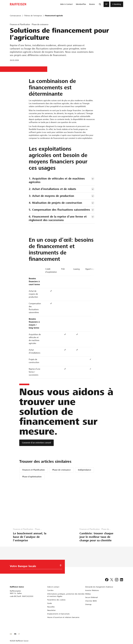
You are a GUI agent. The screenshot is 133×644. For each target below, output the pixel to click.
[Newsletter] (51, 610)
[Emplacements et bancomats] (58, 614)
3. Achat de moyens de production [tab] (51, 196)
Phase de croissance (61, 470)
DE (114, 634)
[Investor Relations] (92, 590)
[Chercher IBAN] (91, 601)
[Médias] (88, 594)
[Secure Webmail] (91, 597)
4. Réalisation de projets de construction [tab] (55, 203)
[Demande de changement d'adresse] (99, 587)
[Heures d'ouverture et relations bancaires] (63, 617)
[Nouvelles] (51, 607)
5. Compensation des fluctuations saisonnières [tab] (59, 210)
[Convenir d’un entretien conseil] (36, 443)
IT (122, 634)
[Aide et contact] (53, 587)
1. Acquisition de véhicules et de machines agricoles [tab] (57, 180)
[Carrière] (50, 590)
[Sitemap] (88, 604)
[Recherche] (100, 4)
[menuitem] (66, 4)
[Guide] (49, 603)
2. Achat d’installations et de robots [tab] (52, 189)
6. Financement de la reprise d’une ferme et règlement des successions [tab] (58, 218)
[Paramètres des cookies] (56, 600)
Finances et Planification (34, 470)
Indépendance (85, 470)
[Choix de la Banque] (32, 567)
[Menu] (106, 4)
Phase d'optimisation (32, 477)
